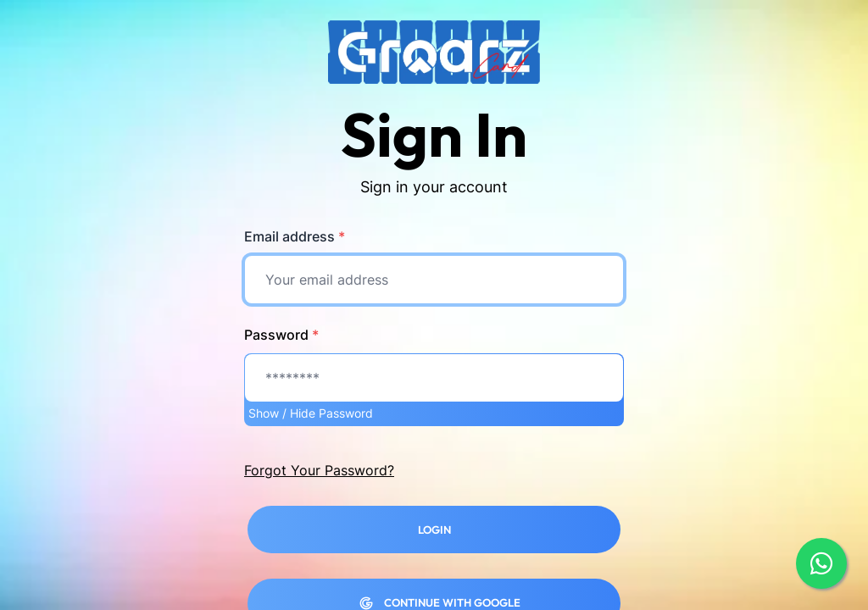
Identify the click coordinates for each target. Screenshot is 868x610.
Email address (295, 236)
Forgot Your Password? (319, 470)
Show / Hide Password (311, 413)
